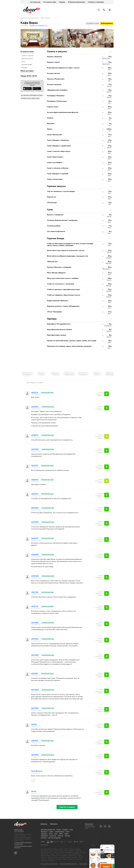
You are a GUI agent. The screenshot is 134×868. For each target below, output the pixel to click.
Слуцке (65, 859)
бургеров (44, 832)
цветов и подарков (54, 838)
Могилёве (78, 849)
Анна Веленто (37, 771)
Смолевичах (72, 859)
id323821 (35, 674)
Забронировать (107, 23)
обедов (67, 836)
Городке (62, 852)
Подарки (62, 2)
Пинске (56, 857)
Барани (52, 851)
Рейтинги (54, 824)
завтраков (44, 836)
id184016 (35, 480)
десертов (53, 836)
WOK (61, 834)
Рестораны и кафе (50, 2)
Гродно (61, 849)
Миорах (43, 856)
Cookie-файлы (83, 864)
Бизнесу (44, 824)
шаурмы (65, 830)
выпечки (44, 838)
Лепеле (64, 854)
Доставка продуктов (48, 830)
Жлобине (77, 852)
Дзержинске (69, 852)
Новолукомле (64, 856)
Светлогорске (51, 859)
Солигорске (44, 861)
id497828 (35, 576)
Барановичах (45, 851)
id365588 (35, 555)
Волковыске (49, 852)
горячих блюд (59, 832)
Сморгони (79, 859)
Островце (44, 857)
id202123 (35, 494)
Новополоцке (73, 856)
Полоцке (62, 857)
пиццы (59, 830)
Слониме (59, 859)
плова (66, 834)
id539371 (35, 466)
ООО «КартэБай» (19, 831)
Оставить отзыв (93, 23)
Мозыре (49, 856)
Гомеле (66, 849)
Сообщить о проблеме (96, 2)
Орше (80, 856)
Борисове (79, 851)
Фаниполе (52, 861)
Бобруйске (72, 851)
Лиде (69, 854)
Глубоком (56, 852)
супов (51, 832)
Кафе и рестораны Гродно (30, 18)
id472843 (35, 639)
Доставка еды (35, 2)
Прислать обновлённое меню (33, 95)
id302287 (35, 407)
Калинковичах (45, 854)
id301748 (35, 592)
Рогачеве (43, 859)
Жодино (83, 852)
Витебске (55, 849)
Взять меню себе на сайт (31, 98)
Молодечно (55, 856)
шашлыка (44, 834)
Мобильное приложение (77, 2)
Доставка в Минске (46, 849)
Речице (81, 857)
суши (71, 830)
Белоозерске (59, 851)
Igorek (34, 791)
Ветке (42, 852)
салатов (60, 836)
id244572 (35, 538)
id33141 (34, 724)
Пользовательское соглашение (49, 864)
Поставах (68, 857)
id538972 (35, 435)
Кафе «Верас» (46, 18)
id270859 (35, 449)
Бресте (72, 849)
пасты (51, 834)
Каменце (52, 854)
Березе (66, 851)
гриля (67, 832)
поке (56, 834)
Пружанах (75, 857)
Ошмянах (50, 857)
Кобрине (59, 854)
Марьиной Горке (76, 854)
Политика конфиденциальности (68, 864)
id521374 (35, 393)
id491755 (35, 606)
